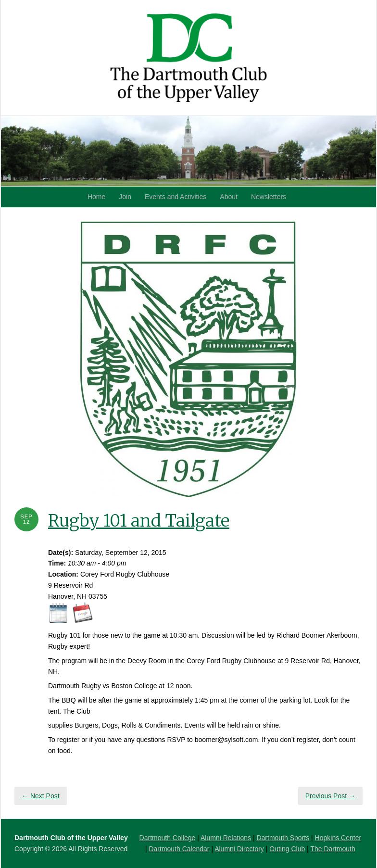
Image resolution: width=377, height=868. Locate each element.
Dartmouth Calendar (179, 849)
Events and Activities (176, 197)
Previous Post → (330, 796)
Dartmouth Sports (283, 838)
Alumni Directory (239, 849)
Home (96, 197)
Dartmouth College (168, 838)
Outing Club (287, 849)
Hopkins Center (338, 838)
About (229, 197)
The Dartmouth (333, 849)
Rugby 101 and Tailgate (139, 521)
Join (125, 197)
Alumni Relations (226, 838)
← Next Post (41, 796)
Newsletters (269, 197)
